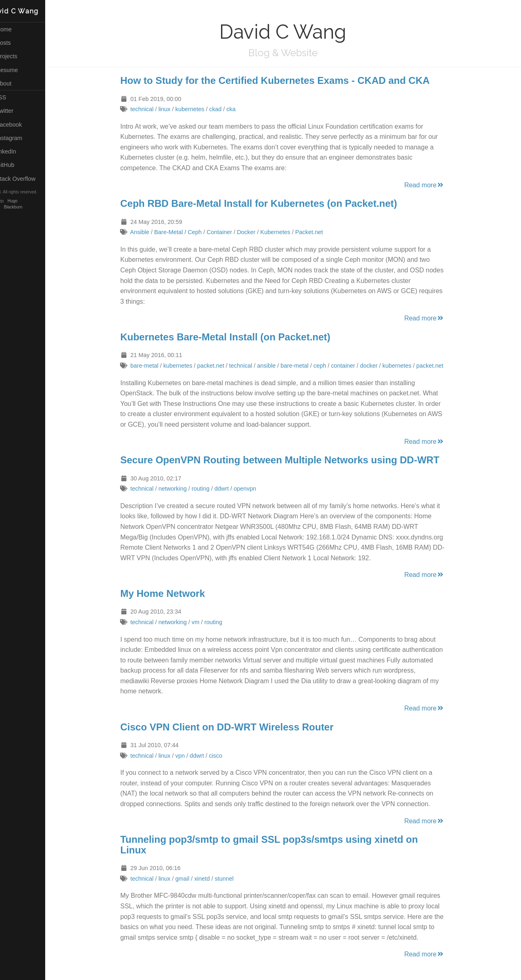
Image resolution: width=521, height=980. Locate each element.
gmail (190, 879)
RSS (13, 97)
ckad (223, 109)
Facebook (21, 125)
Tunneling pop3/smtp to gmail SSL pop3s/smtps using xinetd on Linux (277, 845)
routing (208, 489)
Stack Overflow (28, 179)
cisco (224, 756)
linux (173, 109)
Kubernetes (283, 232)
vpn (188, 756)
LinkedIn (18, 151)
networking (181, 489)
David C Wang (29, 11)
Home (16, 29)
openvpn (253, 489)
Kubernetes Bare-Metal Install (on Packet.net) (233, 337)
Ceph (203, 232)
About (15, 83)
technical (150, 109)
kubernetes (198, 109)
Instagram (21, 138)
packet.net (219, 366)
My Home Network (171, 593)
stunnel (232, 879)
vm (203, 622)
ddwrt (229, 489)
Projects (19, 56)
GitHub (17, 165)
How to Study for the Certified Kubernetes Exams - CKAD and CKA (283, 80)
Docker (254, 232)
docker (377, 366)
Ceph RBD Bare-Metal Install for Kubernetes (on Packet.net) (267, 203)
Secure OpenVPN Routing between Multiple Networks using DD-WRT (288, 460)
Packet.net (317, 232)
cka (239, 109)
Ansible (148, 232)
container (351, 366)
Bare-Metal (176, 232)
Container (227, 232)
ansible (274, 366)
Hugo (28, 201)
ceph (327, 366)
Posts (15, 43)
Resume (19, 70)
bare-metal (152, 366)
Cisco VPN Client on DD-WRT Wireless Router (235, 727)
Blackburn (29, 207)
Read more (432, 185)
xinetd (210, 879)
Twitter (16, 111)
